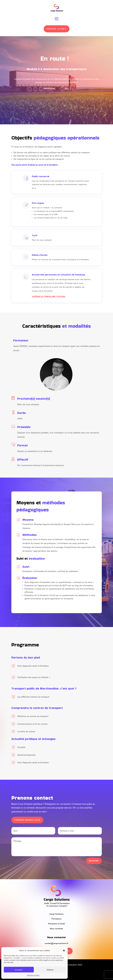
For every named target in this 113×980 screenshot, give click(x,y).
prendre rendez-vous (27, 820)
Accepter (19, 970)
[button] (64, 951)
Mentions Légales (33, 975)
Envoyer (94, 861)
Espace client (57, 29)
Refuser (50, 970)
